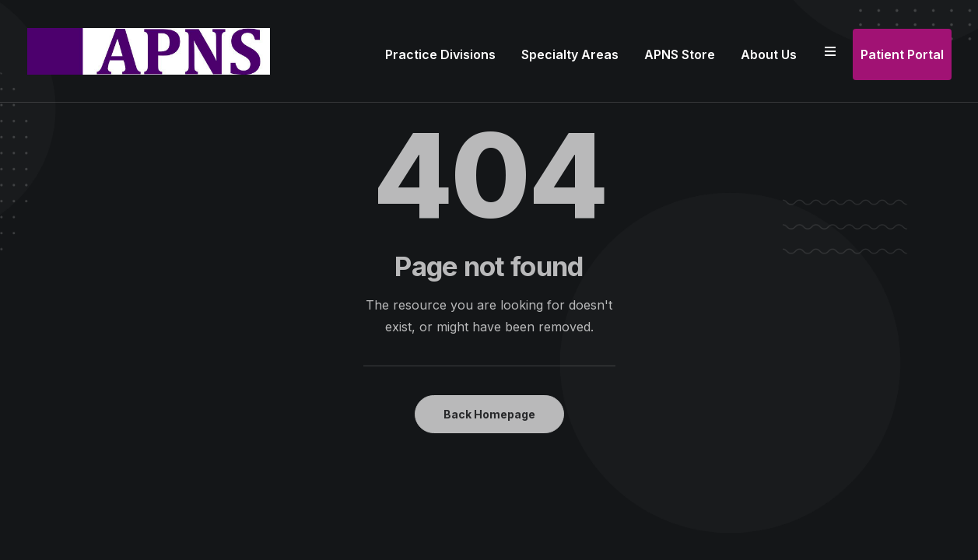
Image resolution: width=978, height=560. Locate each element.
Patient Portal (902, 54)
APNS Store (680, 54)
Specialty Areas (570, 54)
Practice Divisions (440, 54)
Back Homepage (489, 414)
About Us (769, 54)
